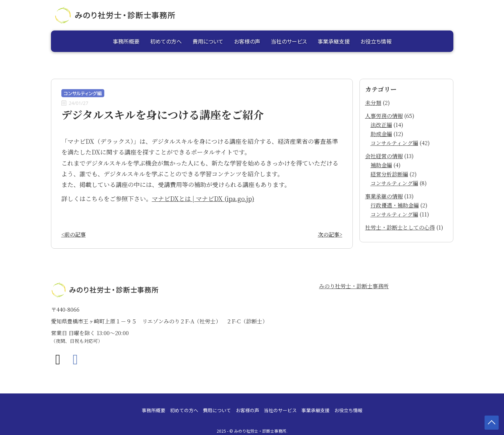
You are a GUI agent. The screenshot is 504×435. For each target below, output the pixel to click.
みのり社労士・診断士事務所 (354, 286)
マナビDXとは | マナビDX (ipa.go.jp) (203, 198)
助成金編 (381, 134)
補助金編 (381, 165)
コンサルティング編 (394, 143)
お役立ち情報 (376, 41)
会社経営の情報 (384, 156)
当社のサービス (289, 41)
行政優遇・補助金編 (395, 205)
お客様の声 (247, 41)
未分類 (373, 103)
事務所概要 (126, 41)
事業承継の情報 (384, 196)
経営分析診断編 (389, 174)
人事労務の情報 (384, 116)
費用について (208, 41)
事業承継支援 (334, 41)
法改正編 (381, 125)
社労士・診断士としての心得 (400, 227)
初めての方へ (166, 41)
